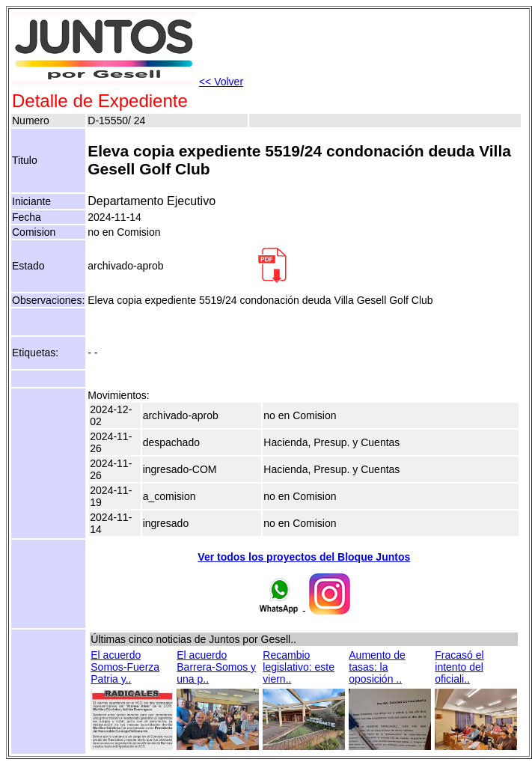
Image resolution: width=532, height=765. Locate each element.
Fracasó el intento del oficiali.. (459, 667)
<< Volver (221, 82)
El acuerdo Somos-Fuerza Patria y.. (125, 667)
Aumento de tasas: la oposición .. (377, 667)
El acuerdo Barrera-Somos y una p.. (216, 667)
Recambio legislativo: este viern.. (299, 667)
